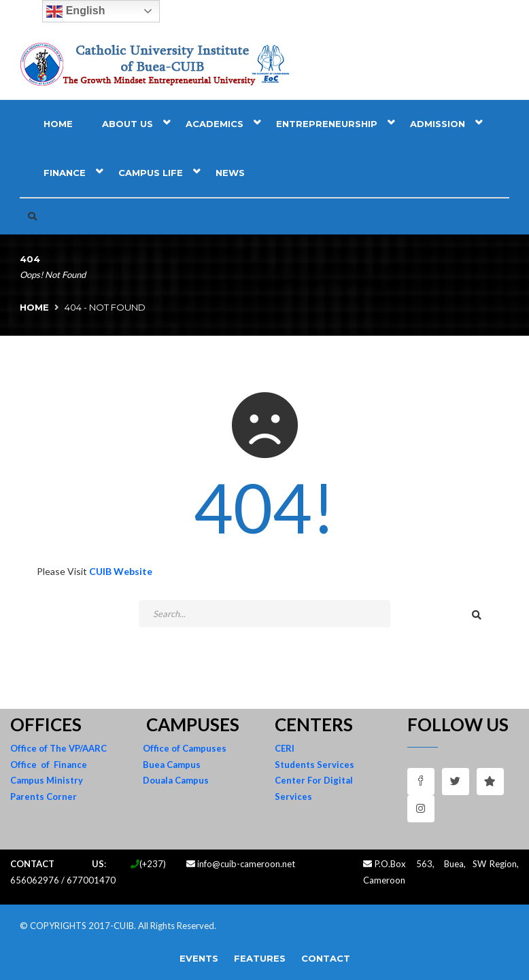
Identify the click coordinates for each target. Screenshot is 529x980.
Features (260, 958)
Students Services (314, 765)
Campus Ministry (47, 780)
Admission (438, 124)
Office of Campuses (185, 748)
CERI (285, 748)
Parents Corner (44, 797)
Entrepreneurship (327, 124)
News (230, 173)
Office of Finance (49, 765)
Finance (65, 173)
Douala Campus (176, 780)
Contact (326, 958)
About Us (127, 124)
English (75, 12)
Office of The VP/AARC (58, 748)
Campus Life (151, 173)
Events (199, 958)
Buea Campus (172, 765)
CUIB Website (121, 571)
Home (58, 124)
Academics (215, 124)
